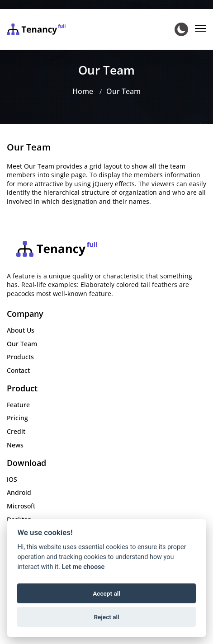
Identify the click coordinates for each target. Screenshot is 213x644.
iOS (12, 479)
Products (20, 357)
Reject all (106, 617)
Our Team (123, 91)
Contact (18, 370)
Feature (18, 405)
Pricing (17, 418)
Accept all (106, 593)
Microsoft (21, 506)
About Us (21, 330)
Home (83, 91)
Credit (16, 431)
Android (19, 492)
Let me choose (83, 567)
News (15, 445)
